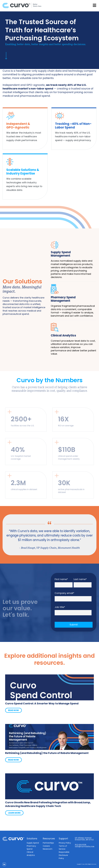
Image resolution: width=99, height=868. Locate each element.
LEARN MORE (14, 813)
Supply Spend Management (61, 254)
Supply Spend (33, 843)
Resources (49, 839)
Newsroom (48, 849)
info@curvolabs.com (85, 846)
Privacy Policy (65, 843)
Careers (46, 846)
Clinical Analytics (63, 335)
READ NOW (13, 710)
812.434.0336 (81, 845)
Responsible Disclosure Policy (64, 855)
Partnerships (48, 843)
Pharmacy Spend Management (63, 299)
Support (63, 839)
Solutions (32, 839)
